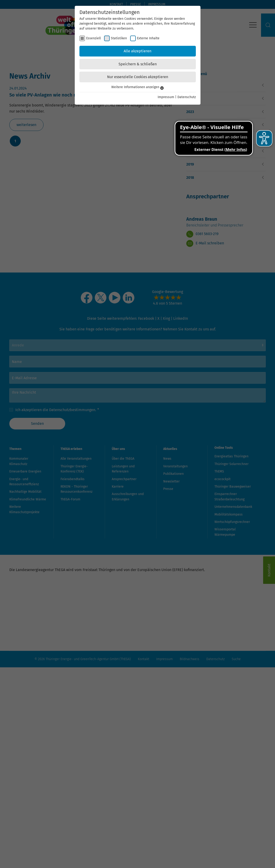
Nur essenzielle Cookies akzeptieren (138, 77)
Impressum (166, 97)
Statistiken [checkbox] (119, 38)
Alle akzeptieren (137, 51)
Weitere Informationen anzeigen (137, 87)
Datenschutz (187, 97)
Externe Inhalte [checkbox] (148, 38)
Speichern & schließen (138, 64)
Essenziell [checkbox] (93, 38)
